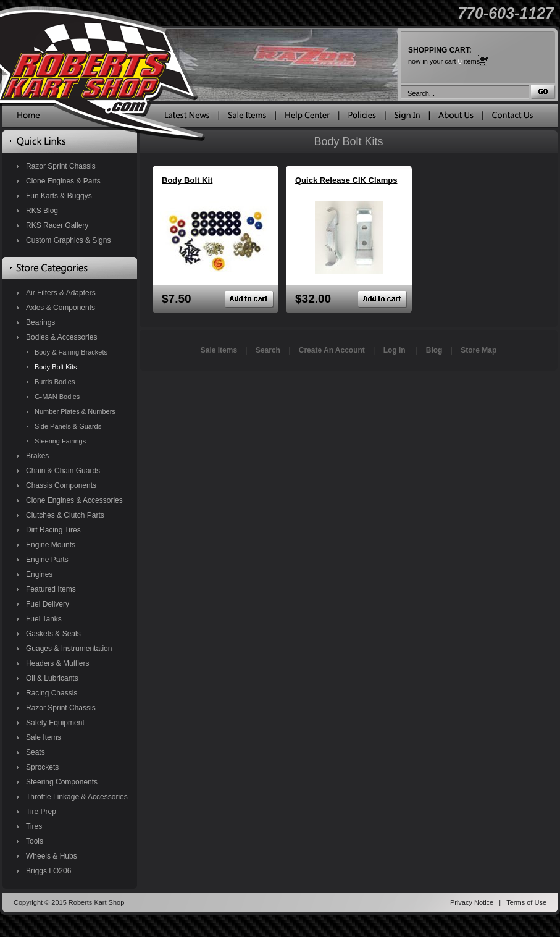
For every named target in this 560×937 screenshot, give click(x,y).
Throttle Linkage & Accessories (77, 797)
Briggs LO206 (48, 871)
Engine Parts (47, 560)
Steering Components (62, 782)
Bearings (40, 322)
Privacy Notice (472, 902)
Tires (34, 826)
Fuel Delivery (48, 604)
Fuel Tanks (44, 619)
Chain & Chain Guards (63, 471)
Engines (39, 574)
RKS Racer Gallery (57, 225)
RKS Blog (42, 211)
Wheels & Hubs (52, 856)
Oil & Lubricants (52, 678)
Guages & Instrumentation (69, 649)
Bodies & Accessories (61, 337)
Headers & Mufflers (58, 663)
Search (268, 350)
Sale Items (44, 737)
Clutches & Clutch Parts (65, 515)
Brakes (37, 456)
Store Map (479, 350)
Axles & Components (61, 308)
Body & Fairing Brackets (71, 352)
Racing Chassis (52, 693)
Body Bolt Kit (187, 180)
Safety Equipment (55, 723)
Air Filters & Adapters (61, 293)
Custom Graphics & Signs (68, 240)
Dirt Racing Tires (53, 530)
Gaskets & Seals (53, 634)
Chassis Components (61, 485)
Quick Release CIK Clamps (346, 180)
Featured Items (51, 589)
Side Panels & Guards (68, 426)
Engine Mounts (51, 545)
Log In (395, 350)
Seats (36, 752)
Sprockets (42, 767)
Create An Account (332, 350)
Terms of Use (526, 902)
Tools (35, 841)
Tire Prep (41, 812)
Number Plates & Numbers (75, 411)
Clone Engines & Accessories (74, 500)
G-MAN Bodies (57, 397)
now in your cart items (444, 55)
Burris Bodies (55, 382)
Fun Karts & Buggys (59, 196)
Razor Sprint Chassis (61, 166)
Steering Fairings (60, 441)
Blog (434, 350)
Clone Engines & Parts (63, 181)
